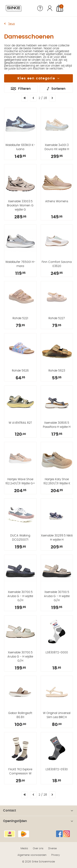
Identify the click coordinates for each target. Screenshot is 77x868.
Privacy (56, 855)
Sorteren (58, 89)
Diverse (52, 848)
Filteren (24, 89)
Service (40, 8)
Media (24, 848)
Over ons (38, 848)
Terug (11, 24)
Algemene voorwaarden (32, 855)
